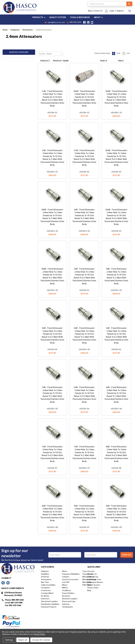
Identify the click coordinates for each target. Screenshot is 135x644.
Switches (66, 604)
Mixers (65, 585)
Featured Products (49, 607)
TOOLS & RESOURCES (80, 17)
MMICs (65, 588)
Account (91, 571)
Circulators (46, 588)
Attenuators (46, 579)
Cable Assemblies (48, 585)
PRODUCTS (39, 17)
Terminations (67, 607)
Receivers (66, 596)
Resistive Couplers (70, 599)
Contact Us (98, 11)
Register (120, 11)
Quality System (94, 585)
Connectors (46, 590)
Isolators (66, 577)
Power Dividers (68, 593)
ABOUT (98, 17)
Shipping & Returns (95, 582)
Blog (90, 11)
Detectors (45, 599)
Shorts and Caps (69, 601)
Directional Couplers (49, 601)
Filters (65, 571)
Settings (9, 640)
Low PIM (66, 582)
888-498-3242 (74, 22)
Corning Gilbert (47, 593)
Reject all (23, 640)
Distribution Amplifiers (50, 604)
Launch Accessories (70, 579)
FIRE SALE (86, 585)
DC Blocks (45, 596)
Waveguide (87, 582)
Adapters (45, 571)
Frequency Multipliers (71, 574)
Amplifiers (45, 574)
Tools (85, 571)
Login (112, 11)
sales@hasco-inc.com (55, 22)
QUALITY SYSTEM (58, 17)
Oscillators (66, 590)
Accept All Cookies (41, 640)
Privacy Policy (93, 588)
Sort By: (42, 54)
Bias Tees (45, 582)
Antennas (45, 577)
